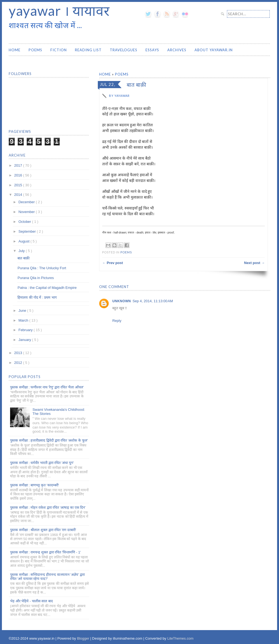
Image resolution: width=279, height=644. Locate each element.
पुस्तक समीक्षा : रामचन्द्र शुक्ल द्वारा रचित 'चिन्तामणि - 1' (46, 552)
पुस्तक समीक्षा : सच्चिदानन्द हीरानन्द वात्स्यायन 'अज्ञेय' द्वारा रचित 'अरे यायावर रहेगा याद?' (47, 577)
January (25, 340)
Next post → (254, 263)
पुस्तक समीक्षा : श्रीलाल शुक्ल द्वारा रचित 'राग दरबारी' (43, 530)
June (23, 311)
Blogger (84, 638)
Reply (117, 321)
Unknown (122, 301)
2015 (19, 185)
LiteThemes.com (180, 638)
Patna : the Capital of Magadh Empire (47, 288)
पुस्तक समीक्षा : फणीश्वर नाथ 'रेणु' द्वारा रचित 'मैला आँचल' (47, 387)
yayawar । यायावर (59, 11)
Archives (177, 50)
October (25, 222)
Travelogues (124, 50)
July (22, 251)
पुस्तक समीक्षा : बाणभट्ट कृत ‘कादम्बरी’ (34, 485)
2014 (19, 195)
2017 (19, 165)
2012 (19, 363)
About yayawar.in (214, 50)
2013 (19, 353)
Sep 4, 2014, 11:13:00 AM (153, 301)
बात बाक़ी (23, 258)
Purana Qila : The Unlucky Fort (42, 268)
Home (15, 50)
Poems (35, 50)
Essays (152, 50)
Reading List (88, 50)
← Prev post (113, 263)
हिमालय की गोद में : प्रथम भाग (37, 297)
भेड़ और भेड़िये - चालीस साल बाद (31, 601)
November (27, 212)
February (26, 330)
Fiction (59, 50)
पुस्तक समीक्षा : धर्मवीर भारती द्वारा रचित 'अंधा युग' (42, 463)
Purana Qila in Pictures (36, 278)
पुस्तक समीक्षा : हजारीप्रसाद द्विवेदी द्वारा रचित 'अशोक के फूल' (49, 440)
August (25, 241)
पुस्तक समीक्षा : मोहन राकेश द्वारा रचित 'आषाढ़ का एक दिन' (48, 507)
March (24, 320)
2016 (19, 175)
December (27, 202)
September (28, 231)
